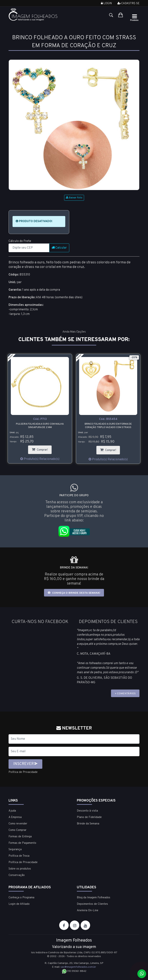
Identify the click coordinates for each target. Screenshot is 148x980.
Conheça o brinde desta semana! (74, 593)
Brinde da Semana (88, 824)
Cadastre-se (128, 4)
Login (106, 4)
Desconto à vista (87, 811)
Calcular (59, 248)
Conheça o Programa (21, 897)
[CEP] (29, 248)
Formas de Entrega (20, 836)
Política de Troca (19, 856)
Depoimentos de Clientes (92, 904)
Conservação (17, 875)
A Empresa (15, 817)
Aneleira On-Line (88, 910)
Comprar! (42, 449)
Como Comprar (17, 830)
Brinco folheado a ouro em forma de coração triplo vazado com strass (108, 426)
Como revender (18, 824)
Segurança (15, 849)
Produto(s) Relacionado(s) (40, 459)
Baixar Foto (74, 198)
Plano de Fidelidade (89, 817)
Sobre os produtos (20, 869)
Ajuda (12, 811)
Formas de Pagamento (22, 843)
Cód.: (40, 419)
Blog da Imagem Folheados (94, 897)
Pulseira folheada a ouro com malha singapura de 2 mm (40, 426)
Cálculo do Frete (20, 241)
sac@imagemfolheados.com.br (78, 967)
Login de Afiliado (19, 904)
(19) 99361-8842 (74, 971)
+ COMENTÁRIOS (125, 694)
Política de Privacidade (24, 772)
